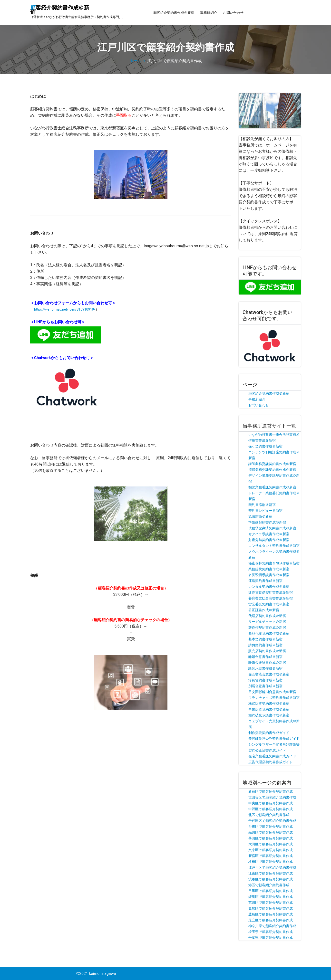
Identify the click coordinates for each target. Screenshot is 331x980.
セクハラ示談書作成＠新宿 (269, 534)
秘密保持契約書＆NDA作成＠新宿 (274, 563)
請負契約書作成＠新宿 (265, 645)
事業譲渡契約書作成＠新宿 (269, 709)
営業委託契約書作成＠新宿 (269, 604)
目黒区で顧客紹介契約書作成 (271, 891)
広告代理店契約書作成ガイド (271, 762)
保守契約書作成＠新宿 (265, 446)
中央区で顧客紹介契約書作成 (271, 803)
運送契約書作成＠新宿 (265, 581)
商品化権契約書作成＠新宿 (269, 633)
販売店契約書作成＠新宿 (267, 651)
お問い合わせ (233, 13)
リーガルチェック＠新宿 (267, 622)
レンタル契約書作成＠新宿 (269, 587)
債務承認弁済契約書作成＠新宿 (272, 528)
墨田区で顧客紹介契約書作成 (271, 838)
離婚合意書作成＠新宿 (265, 657)
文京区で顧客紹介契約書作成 (271, 850)
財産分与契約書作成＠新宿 (269, 540)
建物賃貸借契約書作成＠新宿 (271, 592)
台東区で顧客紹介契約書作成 (271, 827)
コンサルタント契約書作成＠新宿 (274, 546)
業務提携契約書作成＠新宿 (269, 569)
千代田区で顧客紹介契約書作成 (272, 821)
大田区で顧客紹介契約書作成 (271, 844)
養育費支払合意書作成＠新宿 (271, 598)
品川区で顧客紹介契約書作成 (271, 832)
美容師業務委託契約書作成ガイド (274, 739)
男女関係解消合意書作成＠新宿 (272, 692)
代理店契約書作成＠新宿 (267, 616)
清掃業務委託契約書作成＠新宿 (272, 470)
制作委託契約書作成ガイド (269, 733)
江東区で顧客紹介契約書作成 (271, 873)
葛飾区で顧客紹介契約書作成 (271, 908)
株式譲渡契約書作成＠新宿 (269, 704)
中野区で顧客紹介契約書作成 (271, 809)
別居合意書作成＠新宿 (265, 686)
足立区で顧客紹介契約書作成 (271, 920)
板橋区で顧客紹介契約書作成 (271, 862)
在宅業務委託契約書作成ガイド (272, 756)
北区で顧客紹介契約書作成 (269, 815)
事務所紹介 (209, 13)
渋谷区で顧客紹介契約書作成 (271, 879)
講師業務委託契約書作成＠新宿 (272, 464)
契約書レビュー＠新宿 (265, 511)
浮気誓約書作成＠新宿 (265, 680)
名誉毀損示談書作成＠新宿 (269, 575)
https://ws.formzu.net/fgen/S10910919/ (65, 309)
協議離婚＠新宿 (260, 516)
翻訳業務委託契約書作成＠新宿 (272, 487)
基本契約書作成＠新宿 (265, 639)
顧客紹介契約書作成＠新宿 (174, 13)
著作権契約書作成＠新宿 (267, 628)
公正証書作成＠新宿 (264, 610)
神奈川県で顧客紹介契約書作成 (272, 926)
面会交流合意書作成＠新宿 (269, 674)
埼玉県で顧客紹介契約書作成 (271, 932)
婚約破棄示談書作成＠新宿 (269, 715)
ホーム (135, 61)
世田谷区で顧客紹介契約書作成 (272, 797)
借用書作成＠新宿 (262, 440)
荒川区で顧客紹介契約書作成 (271, 903)
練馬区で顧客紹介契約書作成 (271, 897)
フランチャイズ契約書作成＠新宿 (274, 698)
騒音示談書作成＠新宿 (265, 668)
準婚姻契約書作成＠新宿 (267, 522)
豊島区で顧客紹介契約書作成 (271, 914)
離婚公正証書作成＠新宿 (267, 663)
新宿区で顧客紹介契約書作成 (271, 791)
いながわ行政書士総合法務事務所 (274, 435)
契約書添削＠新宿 (262, 505)
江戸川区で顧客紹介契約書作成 (272, 867)
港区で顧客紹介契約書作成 (269, 885)
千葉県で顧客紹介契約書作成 (271, 938)
